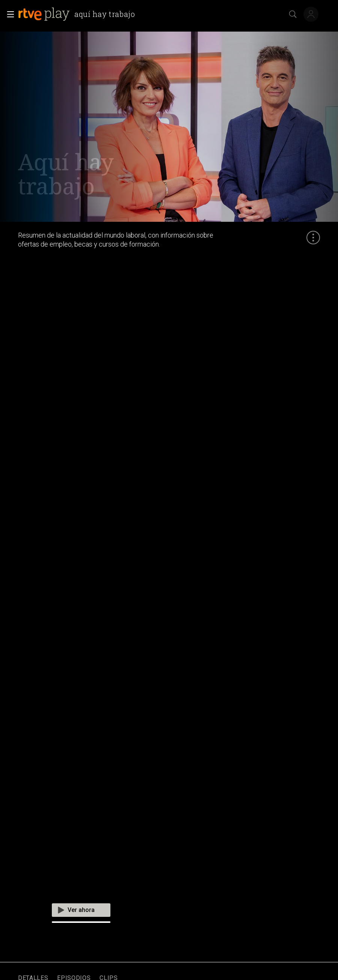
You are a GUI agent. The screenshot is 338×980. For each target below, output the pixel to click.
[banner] (78, 14)
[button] (8, 14)
